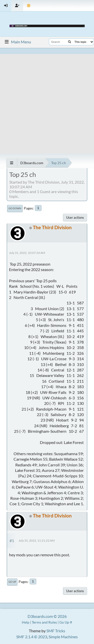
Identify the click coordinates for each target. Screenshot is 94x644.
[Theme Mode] (29, 6)
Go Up (12, 582)
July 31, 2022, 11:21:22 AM (37, 540)
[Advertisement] (47, 101)
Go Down (15, 208)
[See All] (12, 163)
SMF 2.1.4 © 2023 (32, 637)
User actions (75, 217)
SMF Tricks (56, 631)
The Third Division (52, 227)
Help (26, 622)
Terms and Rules (44, 622)
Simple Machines (63, 637)
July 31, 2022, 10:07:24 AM (27, 253)
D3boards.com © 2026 (47, 616)
